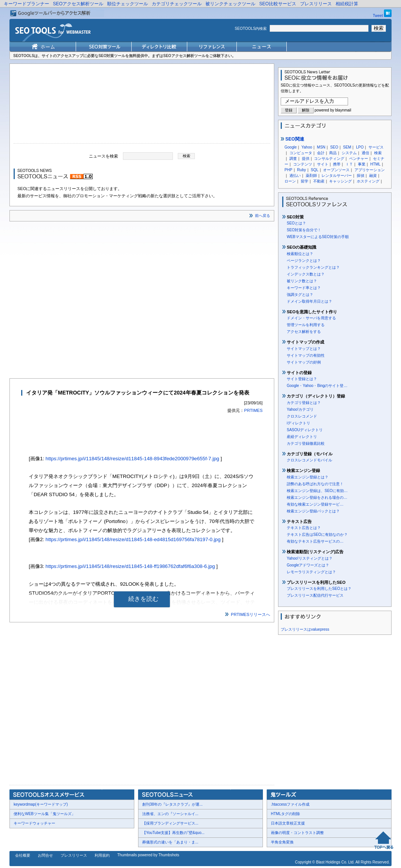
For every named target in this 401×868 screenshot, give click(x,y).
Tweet (378, 16)
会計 (321, 153)
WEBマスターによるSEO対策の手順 (318, 237)
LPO (360, 147)
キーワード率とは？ (304, 288)
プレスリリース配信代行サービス (315, 595)
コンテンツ (303, 164)
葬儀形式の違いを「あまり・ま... (170, 842)
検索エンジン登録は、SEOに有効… (317, 491)
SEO (334, 147)
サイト (323, 164)
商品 (333, 153)
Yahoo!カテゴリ (300, 409)
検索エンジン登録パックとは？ (313, 511)
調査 (293, 159)
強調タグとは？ (300, 295)
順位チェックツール (127, 4)
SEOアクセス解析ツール (78, 4)
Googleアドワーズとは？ (308, 565)
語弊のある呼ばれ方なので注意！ (315, 484)
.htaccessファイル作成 (290, 804)
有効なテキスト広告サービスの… (315, 541)
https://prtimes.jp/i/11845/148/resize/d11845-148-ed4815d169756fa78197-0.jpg (133, 539)
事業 (362, 164)
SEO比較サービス (277, 4)
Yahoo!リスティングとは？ (310, 558)
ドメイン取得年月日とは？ (309, 301)
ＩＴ (349, 164)
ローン (290, 181)
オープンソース (336, 170)
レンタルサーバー (337, 176)
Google (291, 147)
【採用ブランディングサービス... (170, 823)
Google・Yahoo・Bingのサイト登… (317, 386)
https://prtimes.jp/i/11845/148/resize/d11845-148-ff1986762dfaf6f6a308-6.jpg (130, 566)
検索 (378, 153)
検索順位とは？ (300, 254)
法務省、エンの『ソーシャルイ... (170, 814)
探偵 (361, 176)
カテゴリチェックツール (177, 4)
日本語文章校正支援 (288, 823)
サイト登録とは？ (302, 379)
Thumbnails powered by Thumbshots (148, 855)
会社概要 (23, 855)
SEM (347, 147)
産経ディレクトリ (302, 437)
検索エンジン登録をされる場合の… (317, 497)
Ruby (301, 170)
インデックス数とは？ (306, 274)
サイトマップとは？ (304, 349)
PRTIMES (253, 410)
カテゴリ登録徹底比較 (306, 443)
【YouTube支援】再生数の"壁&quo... (173, 833)
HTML (375, 164)
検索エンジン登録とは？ (308, 477)
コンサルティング (329, 159)
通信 (365, 153)
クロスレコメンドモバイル (309, 460)
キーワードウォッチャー (34, 823)
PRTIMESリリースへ (250, 614)
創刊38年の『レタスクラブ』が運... (172, 804)
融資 (373, 176)
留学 (305, 181)
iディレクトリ (298, 423)
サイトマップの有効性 (306, 355)
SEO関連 (292, 139)
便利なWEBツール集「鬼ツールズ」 (44, 814)
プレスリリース (316, 4)
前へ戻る (263, 216)
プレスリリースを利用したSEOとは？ (319, 589)
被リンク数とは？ (302, 281)
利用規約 (102, 855)
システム (349, 153)
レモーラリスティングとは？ (311, 572)
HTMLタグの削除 (285, 814)
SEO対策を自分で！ (304, 230)
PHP (288, 170)
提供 (306, 159)
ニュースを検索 (103, 156)
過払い (295, 176)
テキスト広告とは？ (304, 528)
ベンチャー (359, 159)
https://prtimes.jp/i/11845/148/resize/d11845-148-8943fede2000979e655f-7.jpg (132, 459)
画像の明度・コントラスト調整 (297, 833)
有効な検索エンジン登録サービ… (315, 504)
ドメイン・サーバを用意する (311, 318)
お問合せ (45, 855)
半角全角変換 (282, 842)
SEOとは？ (296, 223)
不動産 (319, 181)
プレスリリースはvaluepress (305, 629)
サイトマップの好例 (304, 362)
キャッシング (340, 181)
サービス (376, 147)
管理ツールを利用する (306, 325)
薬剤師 (311, 176)
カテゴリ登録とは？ (304, 403)
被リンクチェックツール (230, 4)
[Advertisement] (142, 105)
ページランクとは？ (304, 261)
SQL (314, 170)
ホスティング (368, 181)
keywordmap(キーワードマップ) (41, 804)
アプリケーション (370, 170)
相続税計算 (347, 4)
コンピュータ (301, 153)
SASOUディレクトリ (305, 430)
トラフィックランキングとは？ (313, 267)
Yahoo (307, 147)
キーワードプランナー (26, 4)
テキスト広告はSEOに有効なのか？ (317, 535)
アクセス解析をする (304, 332)
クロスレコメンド (302, 416)
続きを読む (143, 599)
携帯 (337, 164)
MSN (321, 147)
